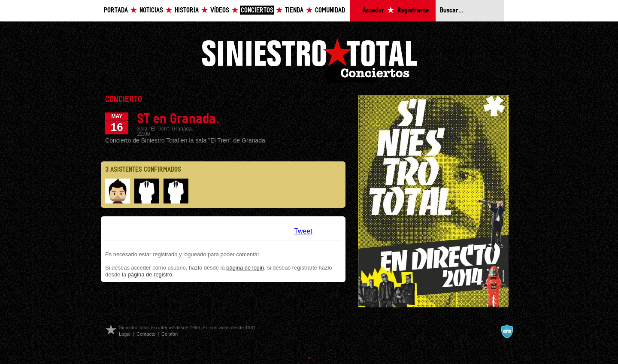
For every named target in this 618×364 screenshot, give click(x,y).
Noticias (151, 11)
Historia (187, 11)
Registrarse (413, 11)
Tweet (303, 231)
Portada (116, 11)
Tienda (294, 11)
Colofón (170, 334)
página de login (245, 268)
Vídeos (220, 11)
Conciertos (257, 11)
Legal (125, 334)
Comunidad (330, 11)
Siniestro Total (309, 59)
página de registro (150, 275)
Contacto (146, 334)
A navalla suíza (507, 331)
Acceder (373, 11)
